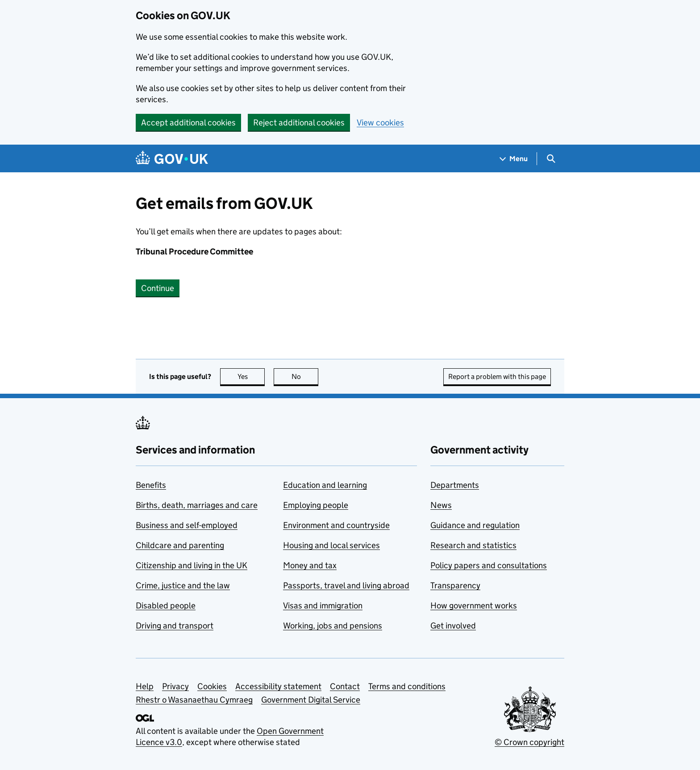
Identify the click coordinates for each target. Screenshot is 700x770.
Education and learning (325, 485)
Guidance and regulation (475, 525)
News (441, 505)
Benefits (151, 485)
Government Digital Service (311, 700)
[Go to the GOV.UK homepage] (172, 159)
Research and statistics (473, 545)
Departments (455, 485)
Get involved (453, 626)
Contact (345, 686)
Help (145, 686)
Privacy (175, 686)
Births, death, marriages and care (197, 505)
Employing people (316, 505)
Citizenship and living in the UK (192, 565)
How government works (474, 606)
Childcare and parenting (180, 545)
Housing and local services (331, 545)
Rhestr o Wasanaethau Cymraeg (194, 700)
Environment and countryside (336, 525)
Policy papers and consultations (489, 565)
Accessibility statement (278, 686)
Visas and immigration (323, 606)
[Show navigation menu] (514, 159)
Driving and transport (175, 626)
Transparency (455, 585)
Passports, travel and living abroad (346, 585)
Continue (158, 288)
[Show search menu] (551, 159)
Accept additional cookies (188, 123)
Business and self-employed (187, 525)
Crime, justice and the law (183, 585)
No (305, 377)
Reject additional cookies (299, 123)
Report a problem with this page (497, 377)
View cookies (380, 123)
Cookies (212, 686)
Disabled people (166, 606)
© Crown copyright (529, 742)
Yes (251, 377)
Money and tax (310, 565)
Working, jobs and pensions (333, 626)
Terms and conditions (407, 686)
